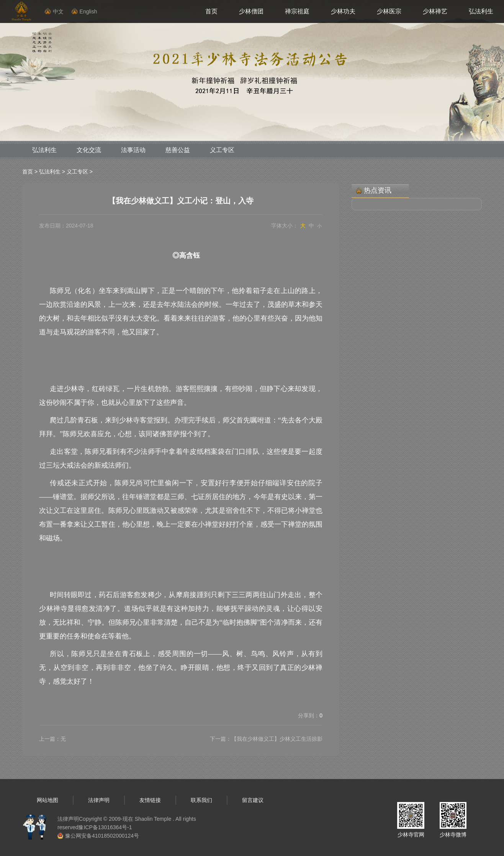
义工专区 (222, 150)
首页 (211, 11)
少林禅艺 (435, 11)
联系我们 (201, 800)
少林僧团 (251, 11)
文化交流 (89, 150)
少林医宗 (389, 11)
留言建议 (253, 800)
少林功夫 (343, 11)
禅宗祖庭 (297, 11)
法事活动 (133, 150)
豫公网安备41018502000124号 (102, 836)
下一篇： (266, 739)
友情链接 (150, 800)
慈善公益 (178, 150)
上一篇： (52, 739)
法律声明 (99, 800)
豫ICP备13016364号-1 (105, 827)
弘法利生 (481, 11)
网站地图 (47, 800)
